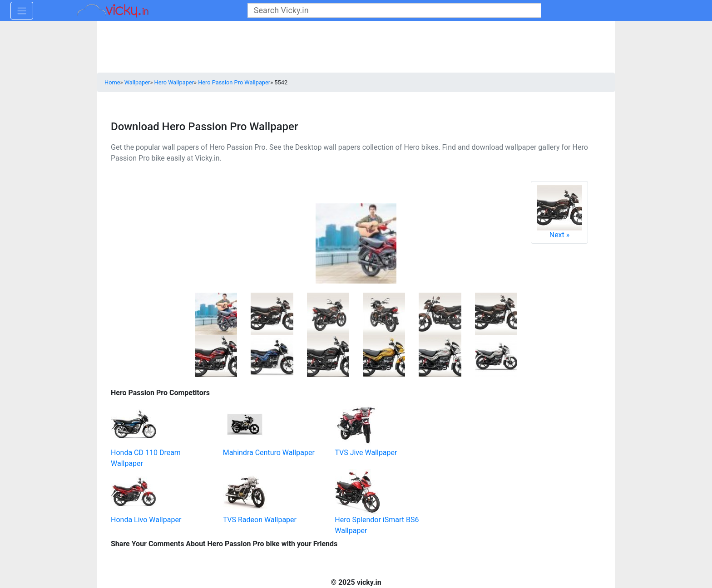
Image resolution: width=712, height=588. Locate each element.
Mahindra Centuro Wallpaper (269, 453)
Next (559, 212)
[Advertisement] (508, 443)
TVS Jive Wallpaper (366, 453)
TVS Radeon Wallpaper (260, 520)
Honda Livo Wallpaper (146, 520)
